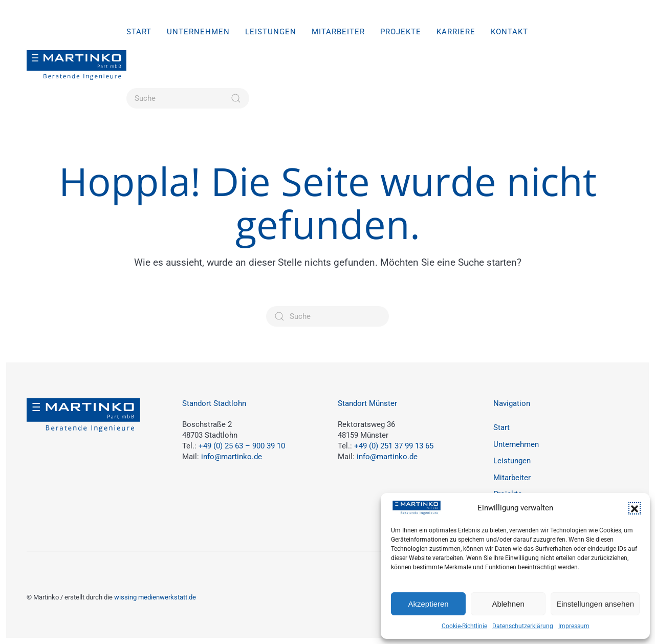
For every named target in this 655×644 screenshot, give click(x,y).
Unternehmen (198, 32)
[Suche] (188, 98)
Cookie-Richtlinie (464, 626)
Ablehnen (508, 604)
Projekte (401, 32)
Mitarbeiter (338, 32)
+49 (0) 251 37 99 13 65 (394, 446)
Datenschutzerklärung (523, 626)
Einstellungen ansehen (595, 604)
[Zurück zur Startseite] (77, 65)
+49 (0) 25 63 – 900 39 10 (242, 446)
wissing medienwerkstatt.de (155, 597)
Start (139, 32)
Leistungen (512, 461)
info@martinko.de (232, 457)
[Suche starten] (236, 98)
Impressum (574, 626)
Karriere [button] (456, 32)
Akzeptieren (428, 604)
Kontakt (509, 32)
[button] (635, 508)
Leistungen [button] (271, 32)
